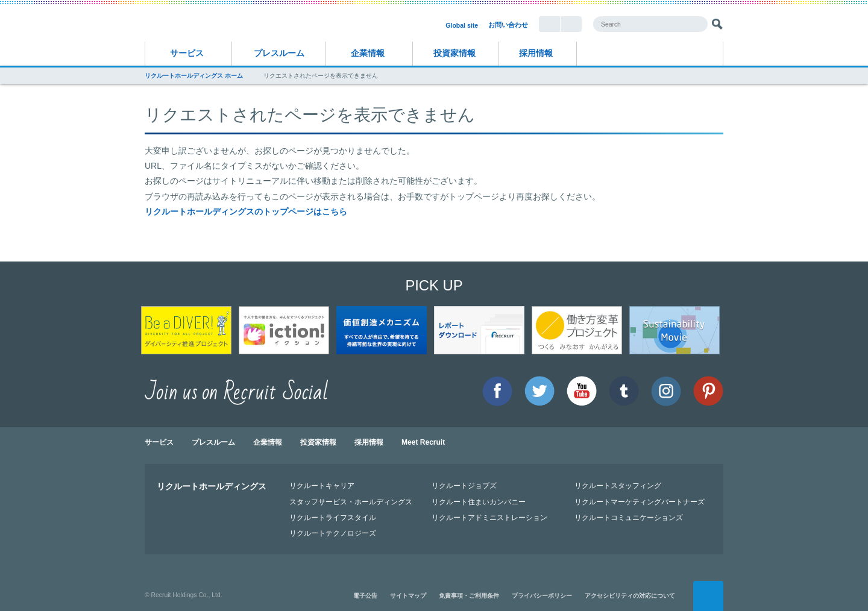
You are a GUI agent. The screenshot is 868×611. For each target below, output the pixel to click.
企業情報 (368, 53)
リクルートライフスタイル (333, 517)
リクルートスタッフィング (618, 485)
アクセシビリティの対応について (630, 596)
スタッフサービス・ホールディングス (351, 502)
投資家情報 (454, 53)
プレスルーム (279, 53)
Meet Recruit (423, 442)
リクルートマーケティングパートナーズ (640, 502)
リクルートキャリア (322, 485)
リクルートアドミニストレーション (489, 517)
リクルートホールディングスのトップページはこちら (246, 211)
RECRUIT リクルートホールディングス (253, 23)
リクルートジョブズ (464, 485)
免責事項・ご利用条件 (469, 596)
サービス (187, 53)
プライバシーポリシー (542, 596)
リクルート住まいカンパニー (479, 502)
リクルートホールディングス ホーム (194, 76)
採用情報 (536, 53)
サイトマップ (408, 596)
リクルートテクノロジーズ (333, 533)
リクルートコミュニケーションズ (629, 517)
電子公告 (365, 596)
